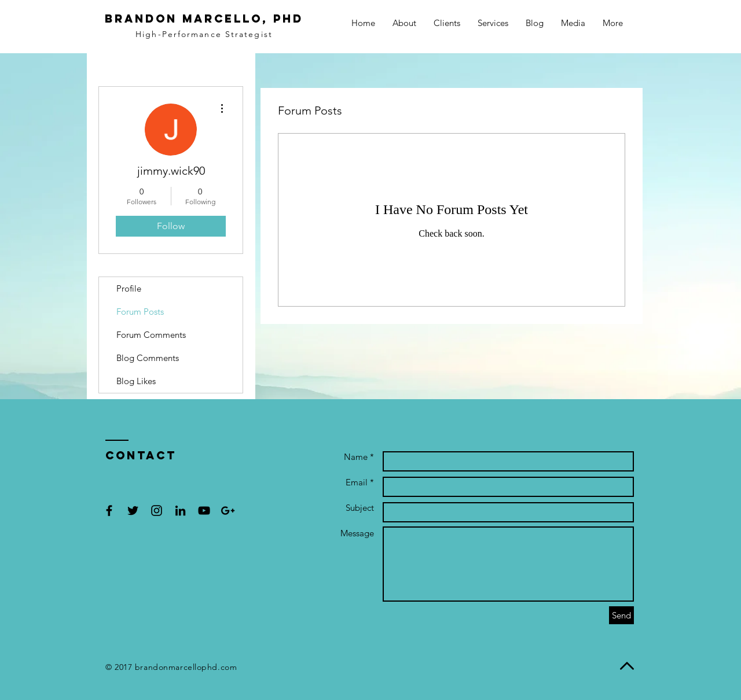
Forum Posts (140, 312)
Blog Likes (136, 381)
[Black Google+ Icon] (228, 511)
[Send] (621, 615)
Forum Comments (151, 335)
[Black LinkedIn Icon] (180, 511)
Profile (129, 288)
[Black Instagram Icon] (157, 511)
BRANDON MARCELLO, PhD (204, 19)
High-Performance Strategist (204, 34)
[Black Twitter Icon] (133, 511)
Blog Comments (148, 358)
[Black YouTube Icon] (204, 511)
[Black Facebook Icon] (109, 511)
